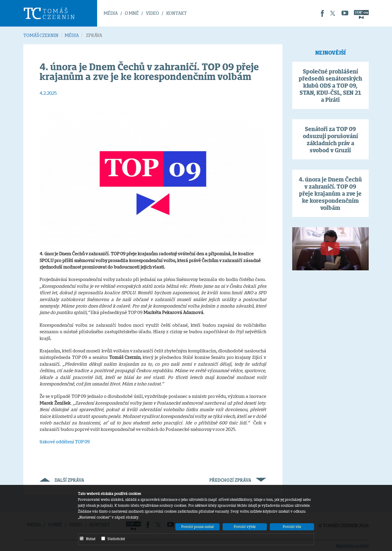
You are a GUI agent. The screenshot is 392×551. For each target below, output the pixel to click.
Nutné (88, 539)
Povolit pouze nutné (197, 527)
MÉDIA (111, 13)
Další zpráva (62, 480)
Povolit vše (292, 527)
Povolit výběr (245, 527)
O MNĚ (132, 13)
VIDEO (152, 13)
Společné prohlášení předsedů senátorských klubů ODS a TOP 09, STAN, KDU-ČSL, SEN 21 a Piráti (330, 86)
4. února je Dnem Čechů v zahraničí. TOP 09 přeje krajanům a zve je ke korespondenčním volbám (330, 194)
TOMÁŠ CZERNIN (41, 35)
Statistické (113, 539)
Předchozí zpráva (238, 480)
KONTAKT (177, 13)
